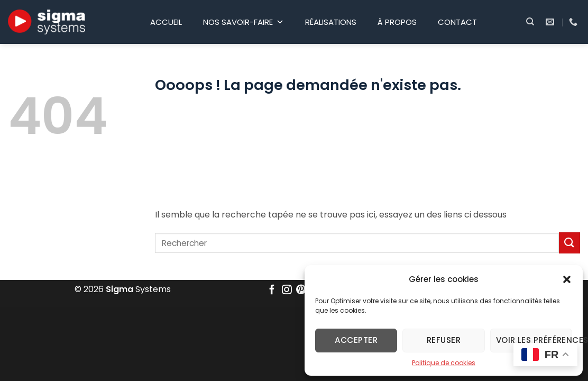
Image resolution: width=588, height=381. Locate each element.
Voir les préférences (534, 340)
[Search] (530, 22)
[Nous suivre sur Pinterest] (301, 290)
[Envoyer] (569, 243)
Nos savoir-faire (244, 22)
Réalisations (331, 22)
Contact (457, 22)
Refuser (444, 340)
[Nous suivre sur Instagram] (287, 290)
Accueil (166, 22)
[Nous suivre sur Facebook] (272, 290)
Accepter (356, 340)
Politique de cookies (444, 363)
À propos (397, 22)
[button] (567, 279)
